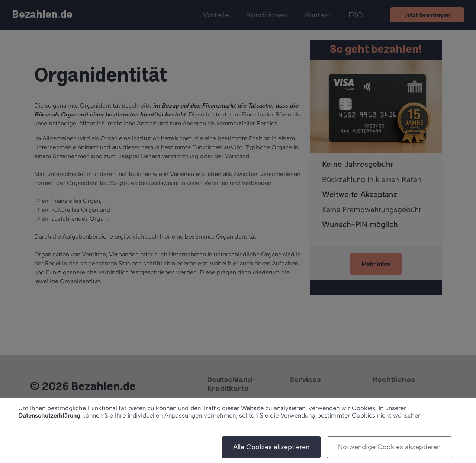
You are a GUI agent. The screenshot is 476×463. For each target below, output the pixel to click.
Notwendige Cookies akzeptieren (389, 447)
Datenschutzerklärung (49, 415)
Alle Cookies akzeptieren (271, 447)
